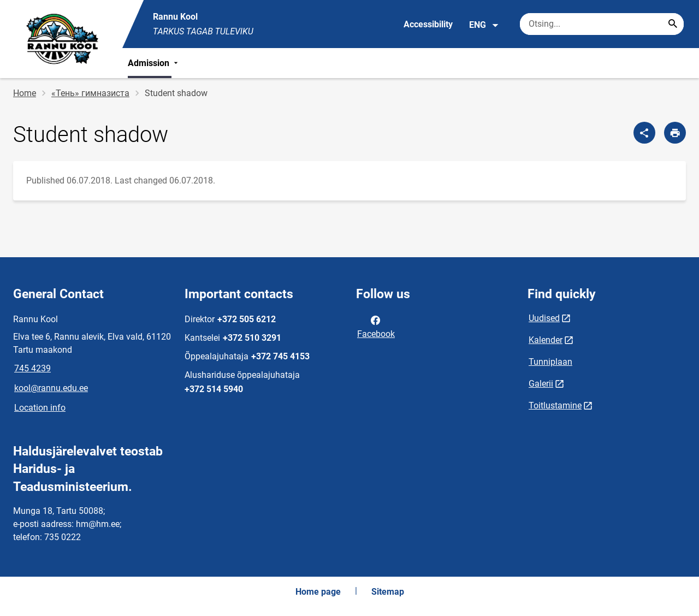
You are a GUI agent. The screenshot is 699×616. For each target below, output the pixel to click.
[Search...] (673, 24)
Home (25, 93)
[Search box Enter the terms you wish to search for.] (602, 24)
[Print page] (675, 133)
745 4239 (32, 368)
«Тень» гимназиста (90, 93)
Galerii (541, 384)
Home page (318, 592)
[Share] (644, 133)
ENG (484, 25)
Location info (40, 408)
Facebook (376, 326)
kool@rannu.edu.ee (51, 388)
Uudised (544, 318)
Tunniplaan (550, 362)
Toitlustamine (555, 405)
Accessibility (428, 24)
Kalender (546, 340)
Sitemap (388, 592)
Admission (154, 63)
